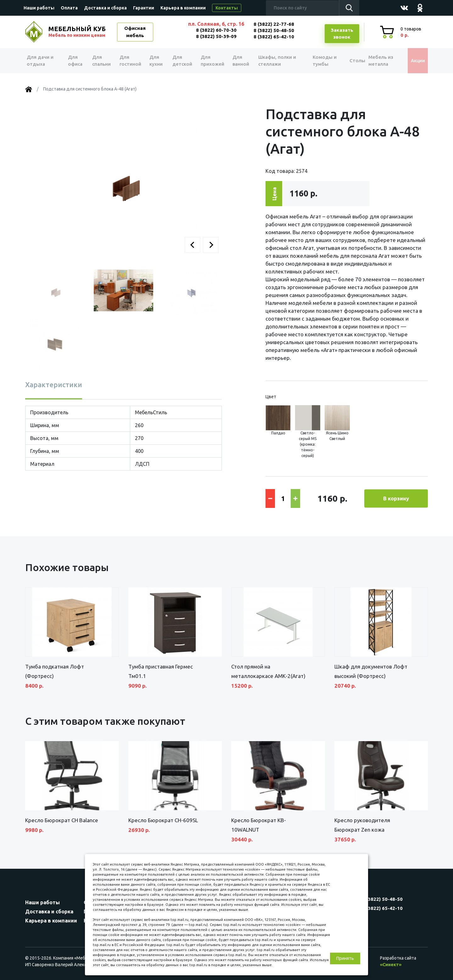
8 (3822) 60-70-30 (216, 30)
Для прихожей (211, 61)
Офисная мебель (135, 32)
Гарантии (144, 8)
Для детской (181, 61)
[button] (193, 245)
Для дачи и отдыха (42, 61)
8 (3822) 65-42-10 (274, 37)
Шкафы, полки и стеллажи (275, 61)
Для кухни (155, 61)
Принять (345, 958)
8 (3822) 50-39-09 (216, 36)
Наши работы (39, 8)
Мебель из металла (377, 61)
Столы (349, 61)
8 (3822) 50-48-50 (274, 30)
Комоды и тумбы (318, 61)
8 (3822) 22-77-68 (274, 24)
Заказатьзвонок (342, 34)
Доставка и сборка (105, 8)
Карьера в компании (183, 8)
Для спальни (101, 61)
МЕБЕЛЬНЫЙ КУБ (78, 32)
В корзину (396, 498)
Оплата (69, 8)
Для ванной (238, 61)
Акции (414, 61)
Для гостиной (130, 61)
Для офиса (75, 61)
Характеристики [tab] (54, 385)
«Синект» (391, 965)
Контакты (227, 8)
